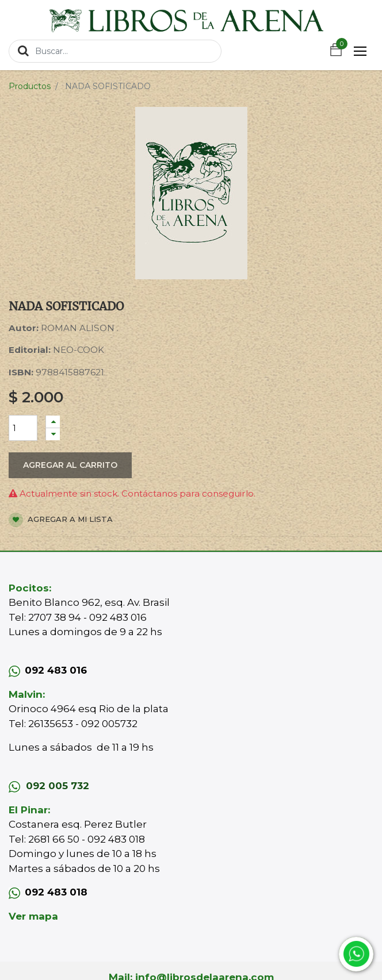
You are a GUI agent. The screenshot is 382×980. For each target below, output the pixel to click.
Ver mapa (33, 916)
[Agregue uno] (53, 422)
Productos (30, 86)
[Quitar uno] (53, 434)
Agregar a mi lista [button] (61, 520)
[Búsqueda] (23, 51)
